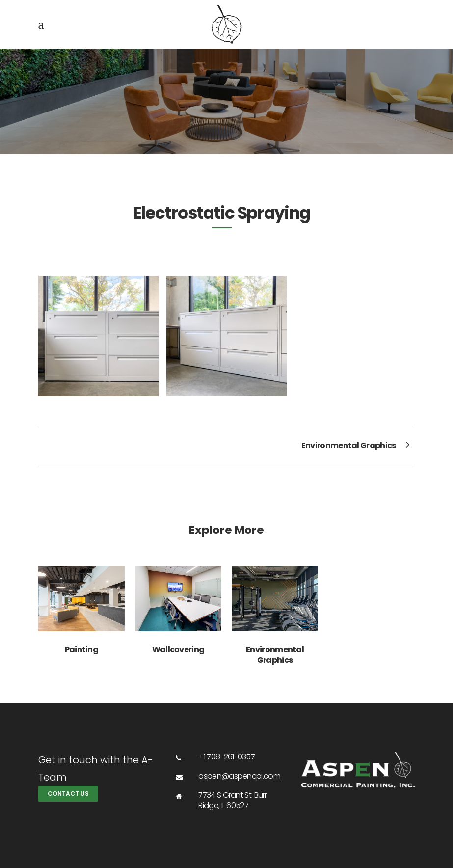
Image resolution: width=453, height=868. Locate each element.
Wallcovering (178, 650)
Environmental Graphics (275, 655)
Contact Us (68, 794)
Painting (81, 650)
